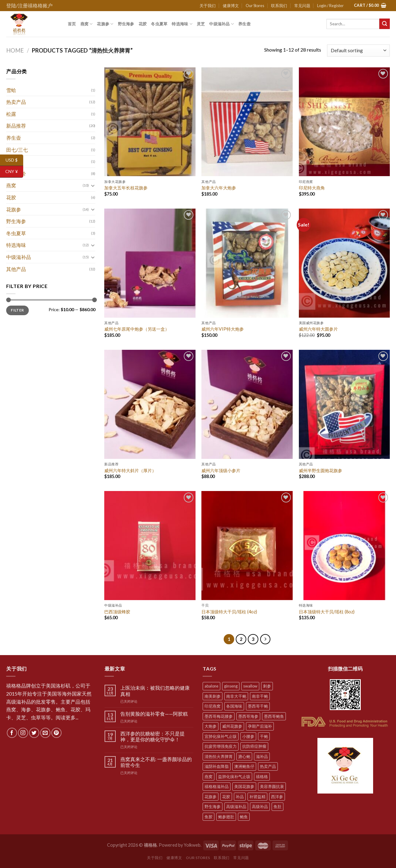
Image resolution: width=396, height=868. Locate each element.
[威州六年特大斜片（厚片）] (150, 404)
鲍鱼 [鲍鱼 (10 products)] (244, 817)
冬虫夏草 (159, 24)
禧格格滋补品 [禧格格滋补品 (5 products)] (217, 786)
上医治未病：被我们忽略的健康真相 (155, 691)
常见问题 (302, 6)
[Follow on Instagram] (23, 733)
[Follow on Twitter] (34, 733)
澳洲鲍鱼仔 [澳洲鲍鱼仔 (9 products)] (244, 766)
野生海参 (126, 24)
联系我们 (279, 6)
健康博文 (231, 6)
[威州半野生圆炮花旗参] (344, 404)
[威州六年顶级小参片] (247, 404)
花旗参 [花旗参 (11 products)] (211, 797)
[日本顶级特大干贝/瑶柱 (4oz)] (247, 546)
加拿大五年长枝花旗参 (126, 188)
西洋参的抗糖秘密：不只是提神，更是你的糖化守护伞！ (153, 736)
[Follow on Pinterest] (56, 733)
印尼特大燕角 (312, 188)
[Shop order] (358, 51)
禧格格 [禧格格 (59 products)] (262, 777)
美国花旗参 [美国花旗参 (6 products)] (244, 786)
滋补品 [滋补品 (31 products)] (262, 756)
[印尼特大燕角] (344, 122)
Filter (17, 310)
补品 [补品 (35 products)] (240, 797)
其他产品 (16, 269)
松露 (11, 114)
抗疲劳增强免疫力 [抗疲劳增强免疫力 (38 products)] (221, 746)
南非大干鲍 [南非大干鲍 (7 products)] (236, 696)
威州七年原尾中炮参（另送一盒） (137, 329)
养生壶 (244, 24)
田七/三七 (17, 150)
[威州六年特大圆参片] (344, 263)
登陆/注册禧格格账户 (29, 5)
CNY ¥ (14, 172)
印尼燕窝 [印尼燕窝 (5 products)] (213, 706)
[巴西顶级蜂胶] (150, 546)
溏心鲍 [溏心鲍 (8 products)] (244, 756)
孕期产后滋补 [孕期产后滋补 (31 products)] (260, 726)
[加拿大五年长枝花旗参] (150, 122)
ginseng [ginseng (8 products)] (231, 686)
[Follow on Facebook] (12, 733)
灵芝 (201, 24)
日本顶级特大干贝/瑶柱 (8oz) (327, 612)
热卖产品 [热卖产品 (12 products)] (268, 766)
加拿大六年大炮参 (219, 188)
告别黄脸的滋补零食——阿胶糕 (154, 714)
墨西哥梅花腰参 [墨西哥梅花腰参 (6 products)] (219, 716)
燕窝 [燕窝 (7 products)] (209, 777)
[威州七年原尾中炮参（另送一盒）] (150, 263)
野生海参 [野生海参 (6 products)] (213, 807)
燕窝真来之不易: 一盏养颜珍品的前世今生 (156, 762)
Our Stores (255, 6)
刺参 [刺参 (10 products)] (267, 686)
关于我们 (208, 6)
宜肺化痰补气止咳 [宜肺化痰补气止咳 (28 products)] (221, 736)
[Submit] (385, 24)
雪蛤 (11, 90)
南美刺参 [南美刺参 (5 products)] (213, 696)
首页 (72, 24)
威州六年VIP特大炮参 (223, 329)
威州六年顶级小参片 (221, 470)
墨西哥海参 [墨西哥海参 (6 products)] (248, 716)
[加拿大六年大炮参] (247, 122)
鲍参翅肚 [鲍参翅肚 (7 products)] (226, 817)
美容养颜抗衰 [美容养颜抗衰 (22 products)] (272, 786)
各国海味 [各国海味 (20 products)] (234, 706)
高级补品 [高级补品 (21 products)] (260, 807)
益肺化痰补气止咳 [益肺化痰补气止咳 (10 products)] (234, 777)
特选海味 (182, 24)
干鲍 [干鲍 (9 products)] (264, 736)
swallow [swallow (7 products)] (250, 686)
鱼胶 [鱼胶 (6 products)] (209, 817)
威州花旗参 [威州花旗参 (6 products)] (232, 726)
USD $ (14, 160)
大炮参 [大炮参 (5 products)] (211, 726)
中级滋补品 (222, 24)
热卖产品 (16, 102)
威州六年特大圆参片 (318, 329)
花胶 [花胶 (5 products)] (226, 797)
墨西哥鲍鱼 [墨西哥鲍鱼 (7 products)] (274, 716)
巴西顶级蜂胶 (117, 612)
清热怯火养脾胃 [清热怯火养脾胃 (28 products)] (219, 756)
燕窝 (87, 24)
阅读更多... (67, 717)
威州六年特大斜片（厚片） (130, 470)
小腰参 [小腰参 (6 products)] (248, 736)
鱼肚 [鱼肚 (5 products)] (278, 807)
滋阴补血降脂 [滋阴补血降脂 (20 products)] (217, 766)
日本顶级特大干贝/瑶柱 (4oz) (229, 612)
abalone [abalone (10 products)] (211, 686)
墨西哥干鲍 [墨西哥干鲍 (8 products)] (258, 706)
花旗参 (105, 24)
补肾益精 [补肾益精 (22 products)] (257, 797)
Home (15, 50)
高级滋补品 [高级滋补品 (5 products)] (236, 807)
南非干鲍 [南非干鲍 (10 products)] (260, 696)
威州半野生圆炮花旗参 (321, 470)
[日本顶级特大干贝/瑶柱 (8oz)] (344, 546)
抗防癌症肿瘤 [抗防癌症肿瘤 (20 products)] (254, 746)
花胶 (143, 24)
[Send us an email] (45, 733)
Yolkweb (192, 845)
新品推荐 (16, 126)
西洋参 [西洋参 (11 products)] (277, 797)
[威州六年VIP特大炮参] (247, 263)
